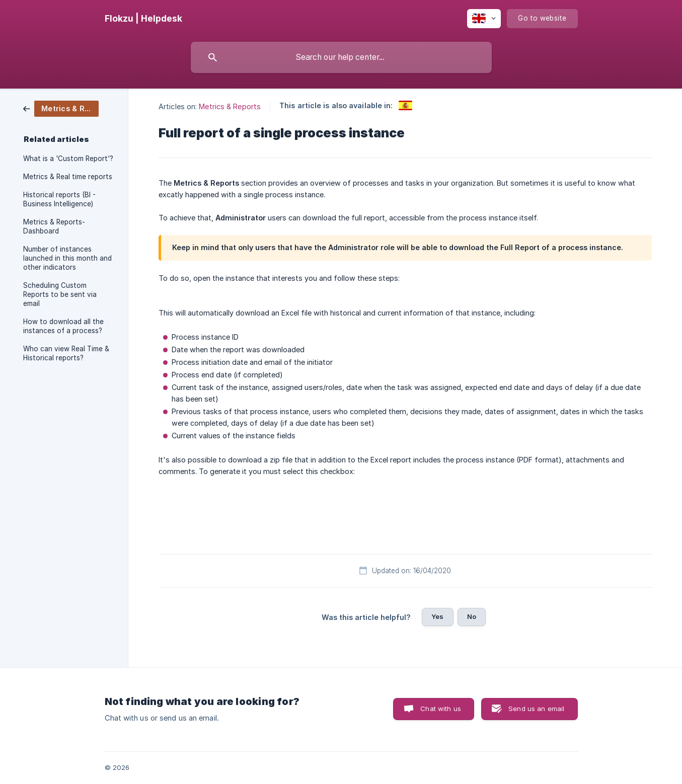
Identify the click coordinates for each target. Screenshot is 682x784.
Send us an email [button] (536, 709)
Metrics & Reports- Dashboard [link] (54, 226)
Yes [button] (437, 616)
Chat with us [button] (441, 709)
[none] (143, 19)
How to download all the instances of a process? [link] (63, 326)
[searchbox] (341, 57)
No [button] (472, 616)
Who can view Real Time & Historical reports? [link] (66, 353)
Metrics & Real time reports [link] (68, 177)
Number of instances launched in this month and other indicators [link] (67, 258)
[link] (61, 108)
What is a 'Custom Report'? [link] (68, 159)
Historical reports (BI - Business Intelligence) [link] (59, 199)
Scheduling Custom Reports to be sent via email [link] (60, 294)
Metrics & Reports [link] (230, 106)
